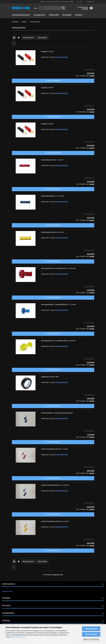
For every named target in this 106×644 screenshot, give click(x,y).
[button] (14, 38)
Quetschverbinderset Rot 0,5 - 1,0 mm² (55, 449)
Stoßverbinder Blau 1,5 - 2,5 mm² (53, 196)
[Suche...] (36, 8)
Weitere (79, 15)
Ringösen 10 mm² (47, 52)
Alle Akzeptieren (91, 629)
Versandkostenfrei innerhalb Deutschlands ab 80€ (57, 2)
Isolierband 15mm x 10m (50, 377)
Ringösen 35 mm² (47, 124)
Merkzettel (90, 2)
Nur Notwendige (91, 634)
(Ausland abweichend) (61, 57)
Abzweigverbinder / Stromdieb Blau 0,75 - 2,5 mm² (59, 305)
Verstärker (67, 15)
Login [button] (80, 2)
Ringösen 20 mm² (47, 88)
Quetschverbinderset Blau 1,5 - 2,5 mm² (55, 485)
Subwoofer (54, 15)
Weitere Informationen (91, 639)
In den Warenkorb (53, 81)
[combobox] (29, 38)
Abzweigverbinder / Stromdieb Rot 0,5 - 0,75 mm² (58, 268)
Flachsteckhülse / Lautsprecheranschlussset (57, 413)
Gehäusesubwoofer (21, 15)
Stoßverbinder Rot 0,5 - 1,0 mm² (52, 160)
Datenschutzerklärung (18, 637)
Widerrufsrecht (7, 591)
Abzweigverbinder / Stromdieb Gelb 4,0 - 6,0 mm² (58, 341)
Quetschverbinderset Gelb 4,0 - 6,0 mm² (55, 521)
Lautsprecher (39, 15)
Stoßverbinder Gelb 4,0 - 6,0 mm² (53, 232)
